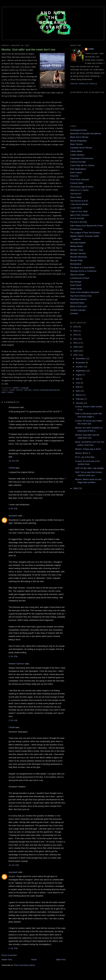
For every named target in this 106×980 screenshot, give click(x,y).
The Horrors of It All (79, 201)
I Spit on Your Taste (79, 211)
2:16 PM (13, 948)
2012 (76, 335)
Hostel (20, 390)
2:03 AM (13, 720)
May (78, 387)
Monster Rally (76, 260)
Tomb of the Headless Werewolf (84, 292)
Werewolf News (77, 303)
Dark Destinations (78, 169)
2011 (76, 339)
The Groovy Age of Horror (82, 187)
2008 (76, 351)
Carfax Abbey (76, 151)
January (80, 403)
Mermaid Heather (78, 243)
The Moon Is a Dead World (82, 268)
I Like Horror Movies (79, 204)
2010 (76, 343)
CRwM (12, 468)
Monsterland (76, 264)
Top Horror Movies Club (81, 296)
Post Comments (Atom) (25, 965)
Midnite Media (76, 246)
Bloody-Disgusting (78, 141)
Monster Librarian (78, 253)
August (79, 375)
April (78, 391)
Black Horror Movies (79, 137)
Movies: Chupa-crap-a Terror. (88, 449)
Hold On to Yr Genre (79, 190)
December (81, 359)
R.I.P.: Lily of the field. (85, 457)
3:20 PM (13, 656)
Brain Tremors (77, 144)
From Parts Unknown (80, 180)
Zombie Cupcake (78, 310)
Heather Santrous (17, 664)
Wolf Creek (8, 392)
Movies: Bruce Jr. (83, 453)
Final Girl (74, 176)
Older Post (61, 960)
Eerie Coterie (76, 173)
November (81, 363)
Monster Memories (79, 257)
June (78, 383)
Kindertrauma (76, 229)
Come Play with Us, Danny (82, 165)
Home (34, 960)
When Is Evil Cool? (79, 306)
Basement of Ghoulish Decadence (86, 134)
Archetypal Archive (79, 130)
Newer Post (7, 960)
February (80, 399)
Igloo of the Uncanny (79, 215)
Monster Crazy (77, 250)
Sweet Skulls (76, 289)
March (79, 395)
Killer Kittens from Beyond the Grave (87, 226)
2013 (76, 331)
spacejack (13, 516)
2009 (76, 347)
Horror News (76, 197)
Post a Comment (9, 955)
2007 (76, 355)
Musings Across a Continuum (83, 271)
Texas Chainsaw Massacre (46, 390)
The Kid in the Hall (78, 222)
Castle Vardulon (77, 155)
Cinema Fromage (78, 162)
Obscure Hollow (77, 275)
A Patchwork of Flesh (80, 278)
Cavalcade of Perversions (82, 158)
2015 (76, 327)
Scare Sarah (76, 285)
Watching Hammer (78, 299)
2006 (76, 488)
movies (28, 390)
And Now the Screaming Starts (53, 20)
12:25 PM (14, 865)
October (80, 367)
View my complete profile (84, 84)
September (81, 371)
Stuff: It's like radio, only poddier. (90, 468)
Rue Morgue (76, 282)
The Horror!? (76, 194)
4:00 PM (13, 509)
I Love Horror (76, 208)
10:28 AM (14, 461)
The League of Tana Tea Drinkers (85, 233)
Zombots (74, 313)
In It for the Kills (77, 218)
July (78, 379)
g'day (12, 390)
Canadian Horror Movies (81, 148)
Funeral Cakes (77, 183)
